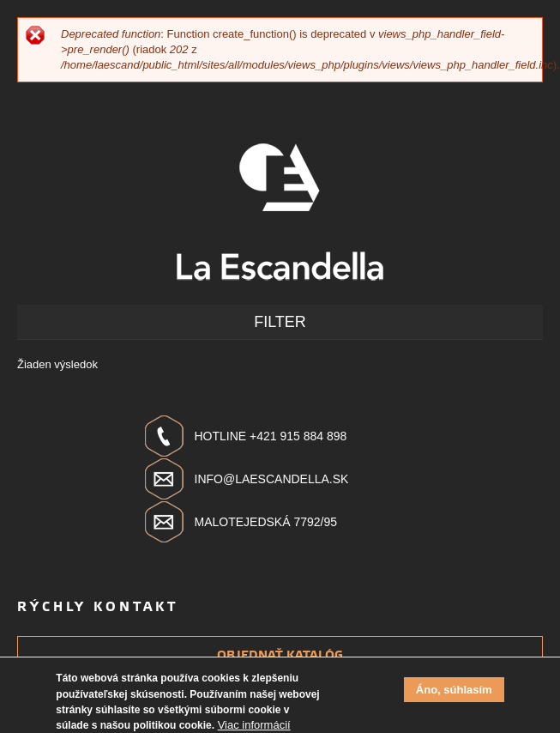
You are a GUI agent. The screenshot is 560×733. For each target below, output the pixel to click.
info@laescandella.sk (272, 479)
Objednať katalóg (280, 655)
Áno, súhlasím (454, 695)
